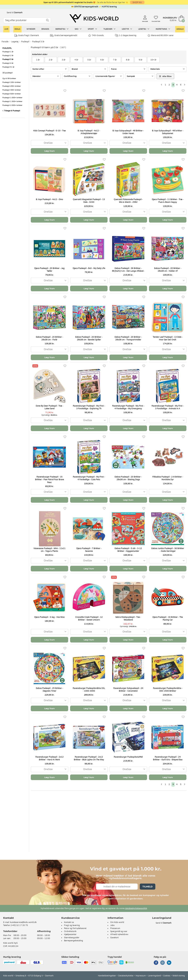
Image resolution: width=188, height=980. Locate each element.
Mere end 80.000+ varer (161, 35)
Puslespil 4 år (8, 63)
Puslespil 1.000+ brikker (12, 98)
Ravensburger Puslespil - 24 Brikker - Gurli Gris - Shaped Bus (168, 758)
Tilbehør (109, 29)
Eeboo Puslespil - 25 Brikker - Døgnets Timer (49, 690)
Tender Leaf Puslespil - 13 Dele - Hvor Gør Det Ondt (168, 338)
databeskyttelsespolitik (136, 908)
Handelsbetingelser (107, 976)
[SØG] (47, 20)
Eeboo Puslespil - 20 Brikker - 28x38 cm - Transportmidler (128, 338)
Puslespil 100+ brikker (12, 82)
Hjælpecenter (70, 934)
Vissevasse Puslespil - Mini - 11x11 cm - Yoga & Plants (49, 550)
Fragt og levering (72, 925)
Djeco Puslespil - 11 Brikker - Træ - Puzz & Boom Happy (168, 201)
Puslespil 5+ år (8, 67)
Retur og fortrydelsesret (75, 928)
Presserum (115, 928)
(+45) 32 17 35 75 (19, 925)
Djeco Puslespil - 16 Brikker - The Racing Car (168, 618)
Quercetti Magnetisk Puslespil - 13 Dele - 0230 (89, 201)
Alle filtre (165, 76)
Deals (17, 29)
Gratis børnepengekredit (64, 36)
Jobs (112, 925)
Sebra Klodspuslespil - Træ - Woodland (128, 618)
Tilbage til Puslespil (11, 111)
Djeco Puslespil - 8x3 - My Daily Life (89, 268)
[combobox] (49, 143)
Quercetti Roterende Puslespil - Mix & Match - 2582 (128, 201)
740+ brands (96, 35)
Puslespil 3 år (38, 42)
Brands (45, 29)
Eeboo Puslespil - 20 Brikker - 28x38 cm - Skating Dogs (128, 478)
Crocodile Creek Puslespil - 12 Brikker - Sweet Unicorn (89, 618)
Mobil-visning (179, 976)
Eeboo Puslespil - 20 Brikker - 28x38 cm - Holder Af (168, 270)
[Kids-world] (94, 19)
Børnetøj (62, 29)
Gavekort (114, 938)
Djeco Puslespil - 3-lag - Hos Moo (49, 617)
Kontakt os (69, 922)
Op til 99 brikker (9, 79)
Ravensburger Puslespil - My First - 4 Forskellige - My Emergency (128, 407)
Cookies (167, 976)
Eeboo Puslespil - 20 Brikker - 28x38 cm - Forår (49, 338)
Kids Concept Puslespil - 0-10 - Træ (49, 131)
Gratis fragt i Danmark (27, 35)
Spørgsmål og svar (119, 931)
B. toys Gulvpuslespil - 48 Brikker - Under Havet (128, 132)
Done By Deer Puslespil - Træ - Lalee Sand (49, 407)
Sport (92, 29)
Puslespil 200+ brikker (12, 86)
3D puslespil (7, 73)
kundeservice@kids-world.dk (23, 922)
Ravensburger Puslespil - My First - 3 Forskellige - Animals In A (168, 407)
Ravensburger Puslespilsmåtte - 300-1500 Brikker (168, 690)
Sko (78, 29)
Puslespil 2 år (8, 56)
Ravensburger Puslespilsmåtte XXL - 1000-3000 (89, 690)
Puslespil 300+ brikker (12, 90)
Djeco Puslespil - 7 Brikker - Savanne (89, 550)
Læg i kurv (49, 151)
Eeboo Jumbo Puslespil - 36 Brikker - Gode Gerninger (168, 550)
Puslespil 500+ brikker (12, 94)
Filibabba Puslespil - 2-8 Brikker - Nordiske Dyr (168, 478)
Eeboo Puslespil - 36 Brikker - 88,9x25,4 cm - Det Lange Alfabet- (128, 270)
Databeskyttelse (126, 976)
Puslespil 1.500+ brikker (12, 101)
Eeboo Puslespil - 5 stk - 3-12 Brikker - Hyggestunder (128, 550)
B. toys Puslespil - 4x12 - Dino (49, 199)
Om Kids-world (117, 922)
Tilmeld (148, 887)
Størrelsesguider (72, 938)
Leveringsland (154, 976)
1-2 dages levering (126, 35)
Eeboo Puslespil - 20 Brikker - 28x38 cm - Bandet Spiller (89, 338)
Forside (5, 42)
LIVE (6, 29)
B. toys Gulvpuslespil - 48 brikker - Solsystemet (168, 132)
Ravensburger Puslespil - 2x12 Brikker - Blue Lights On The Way (89, 758)
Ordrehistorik (70, 931)
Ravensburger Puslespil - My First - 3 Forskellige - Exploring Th (89, 407)
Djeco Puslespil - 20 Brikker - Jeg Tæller (49, 270)
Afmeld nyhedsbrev (119, 934)
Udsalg (180, 29)
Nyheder (31, 29)
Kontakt (9, 918)
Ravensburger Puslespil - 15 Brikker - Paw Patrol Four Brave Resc (49, 480)
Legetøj (144, 29)
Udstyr (127, 29)
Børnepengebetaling (74, 941)
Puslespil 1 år (8, 52)
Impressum (141, 976)
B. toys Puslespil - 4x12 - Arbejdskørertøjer (89, 132)
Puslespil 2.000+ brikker (12, 105)
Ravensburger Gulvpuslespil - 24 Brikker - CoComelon (128, 690)
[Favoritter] (65, 91)
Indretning (163, 29)
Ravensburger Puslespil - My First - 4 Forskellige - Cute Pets (89, 478)
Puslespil (25, 42)
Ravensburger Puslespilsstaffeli (128, 757)
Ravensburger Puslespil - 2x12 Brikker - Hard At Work (49, 758)
